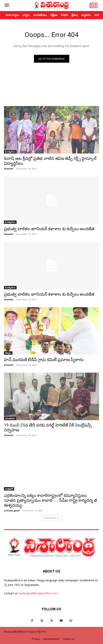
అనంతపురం (10, 418)
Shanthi (9, 169)
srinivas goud (12, 510)
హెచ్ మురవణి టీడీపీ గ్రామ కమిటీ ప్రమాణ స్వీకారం (44, 360)
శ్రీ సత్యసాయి (10, 152)
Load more (52, 518)
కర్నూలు (8, 353)
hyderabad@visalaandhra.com (38, 593)
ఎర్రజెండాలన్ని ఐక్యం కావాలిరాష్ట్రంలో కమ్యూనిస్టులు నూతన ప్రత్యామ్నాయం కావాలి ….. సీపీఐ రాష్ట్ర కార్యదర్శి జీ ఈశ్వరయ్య (50, 500)
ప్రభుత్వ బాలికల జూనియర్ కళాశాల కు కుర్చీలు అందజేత (49, 229)
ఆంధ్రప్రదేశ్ (9, 489)
